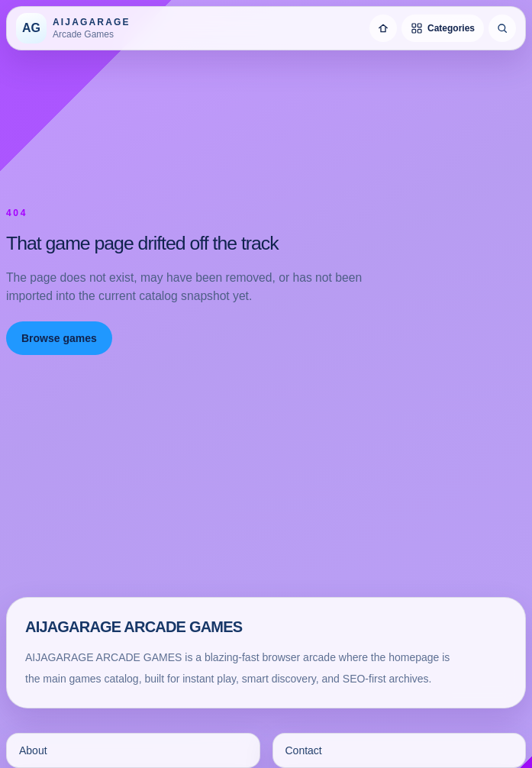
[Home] (383, 28)
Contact (304, 750)
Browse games (59, 338)
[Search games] (502, 28)
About (33, 750)
